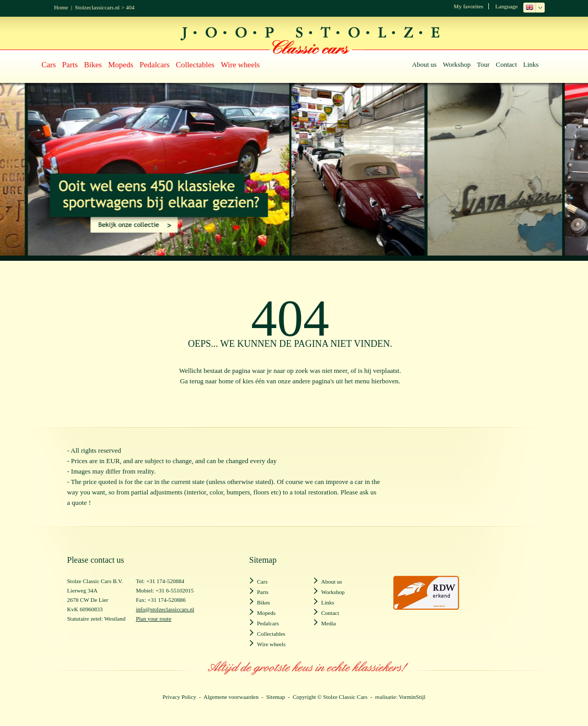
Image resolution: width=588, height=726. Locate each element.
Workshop (457, 64)
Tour (483, 64)
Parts (70, 65)
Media (329, 623)
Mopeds (121, 65)
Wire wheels (240, 65)
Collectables (195, 65)
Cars (49, 65)
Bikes (93, 65)
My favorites (469, 6)
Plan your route (153, 619)
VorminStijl (412, 697)
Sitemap (275, 697)
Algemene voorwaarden (231, 697)
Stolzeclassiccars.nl (98, 7)
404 (130, 7)
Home (61, 7)
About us (424, 64)
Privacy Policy (179, 697)
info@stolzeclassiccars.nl (165, 609)
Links (531, 64)
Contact (506, 64)
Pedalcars (155, 65)
